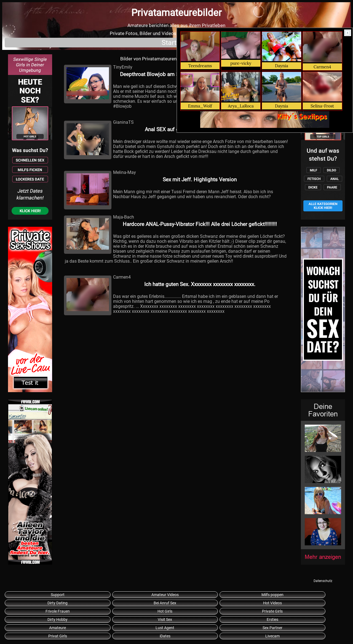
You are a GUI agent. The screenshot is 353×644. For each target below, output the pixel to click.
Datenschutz (323, 581)
